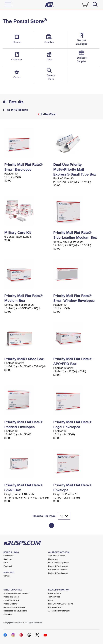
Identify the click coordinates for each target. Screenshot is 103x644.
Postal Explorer (10, 604)
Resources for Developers (15, 611)
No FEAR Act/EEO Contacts (61, 604)
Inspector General (11, 600)
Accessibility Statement (59, 611)
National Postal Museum (14, 607)
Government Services (58, 570)
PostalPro (8, 614)
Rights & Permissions (58, 573)
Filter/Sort (48, 114)
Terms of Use (54, 597)
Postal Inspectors (11, 597)
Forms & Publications (58, 566)
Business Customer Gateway (16, 593)
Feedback (8, 566)
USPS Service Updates (58, 563)
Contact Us (9, 556)
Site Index (8, 559)
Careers (7, 576)
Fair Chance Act (55, 607)
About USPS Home (57, 556)
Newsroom (53, 559)
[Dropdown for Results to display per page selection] (64, 516)
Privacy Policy (55, 593)
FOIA (50, 600)
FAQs (6, 563)
